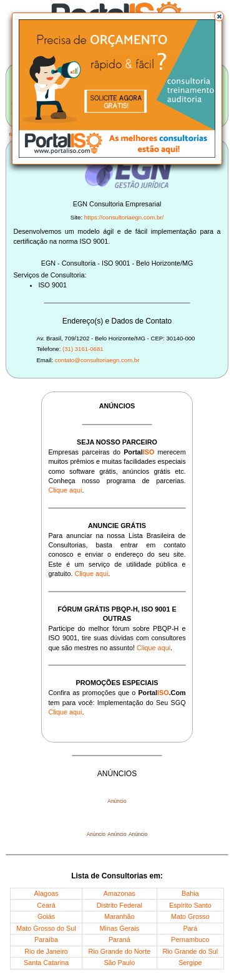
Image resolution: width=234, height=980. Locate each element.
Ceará (46, 905)
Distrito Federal (119, 905)
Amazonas (119, 893)
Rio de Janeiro (46, 951)
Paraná (119, 939)
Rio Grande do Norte (120, 951)
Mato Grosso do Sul (46, 928)
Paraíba (46, 939)
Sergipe (190, 963)
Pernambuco (190, 939)
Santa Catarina (46, 963)
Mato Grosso (190, 916)
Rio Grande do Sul (190, 951)
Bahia (190, 893)
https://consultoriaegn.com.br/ (124, 217)
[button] (219, 16)
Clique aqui (65, 490)
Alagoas (46, 893)
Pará (190, 928)
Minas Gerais (120, 928)
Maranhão (119, 916)
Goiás (46, 916)
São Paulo (119, 963)
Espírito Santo (190, 905)
